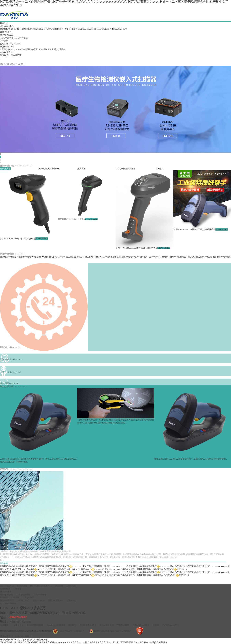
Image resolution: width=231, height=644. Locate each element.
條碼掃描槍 (5, 29)
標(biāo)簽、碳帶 (120, 29)
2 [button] (1, 157)
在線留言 (17, 55)
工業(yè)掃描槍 (21, 38)
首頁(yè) (4, 23)
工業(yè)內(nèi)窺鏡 (141, 625)
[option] (115, 109)
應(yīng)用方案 (7, 35)
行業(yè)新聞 (14, 44)
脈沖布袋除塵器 (107, 625)
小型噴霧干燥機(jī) (88, 625)
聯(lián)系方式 (6, 52)
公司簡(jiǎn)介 (6, 49)
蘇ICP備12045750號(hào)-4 (72, 631)
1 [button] (1, 154)
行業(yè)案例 (6, 32)
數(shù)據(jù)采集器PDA (21, 29)
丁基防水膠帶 (123, 625)
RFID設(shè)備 (77, 29)
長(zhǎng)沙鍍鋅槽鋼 (56, 625)
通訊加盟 (72, 625)
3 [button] (1, 160)
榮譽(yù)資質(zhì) (34, 49)
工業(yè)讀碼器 (7, 38)
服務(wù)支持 (20, 49)
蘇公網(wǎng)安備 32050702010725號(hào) (112, 631)
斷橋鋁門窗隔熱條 (35, 625)
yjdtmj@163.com (20, 622)
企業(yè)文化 (48, 49)
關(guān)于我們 (7, 47)
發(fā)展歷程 (60, 49)
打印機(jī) (66, 29)
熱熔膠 (156, 625)
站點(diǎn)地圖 (22, 636)
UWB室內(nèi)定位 (170, 625)
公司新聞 (4, 44)
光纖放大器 (18, 625)
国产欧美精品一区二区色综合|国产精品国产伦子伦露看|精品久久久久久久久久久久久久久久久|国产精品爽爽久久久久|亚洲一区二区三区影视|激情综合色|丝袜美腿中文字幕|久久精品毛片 (84, 642)
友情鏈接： (5, 625)
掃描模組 (37, 29)
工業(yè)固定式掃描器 (51, 29)
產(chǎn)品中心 (7, 26)
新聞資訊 (4, 41)
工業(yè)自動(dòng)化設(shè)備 (98, 29)
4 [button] (1, 163)
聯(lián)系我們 (6, 55)
